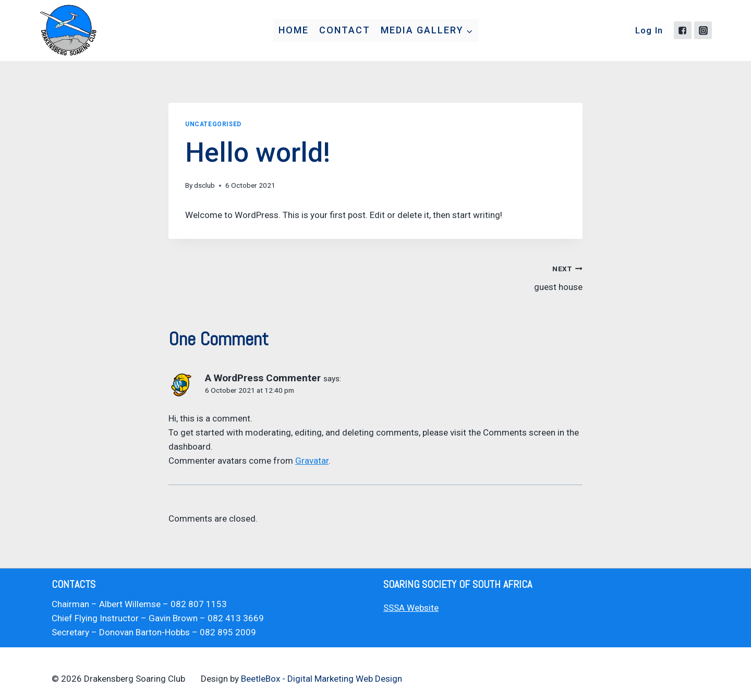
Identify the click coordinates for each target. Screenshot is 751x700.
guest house (483, 277)
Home (294, 30)
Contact (345, 30)
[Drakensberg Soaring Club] (68, 31)
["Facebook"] (683, 30)
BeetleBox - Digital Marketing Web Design (322, 679)
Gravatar (312, 461)
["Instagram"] (703, 30)
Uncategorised (213, 124)
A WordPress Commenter (263, 378)
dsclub (204, 185)
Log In (649, 30)
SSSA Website (411, 608)
